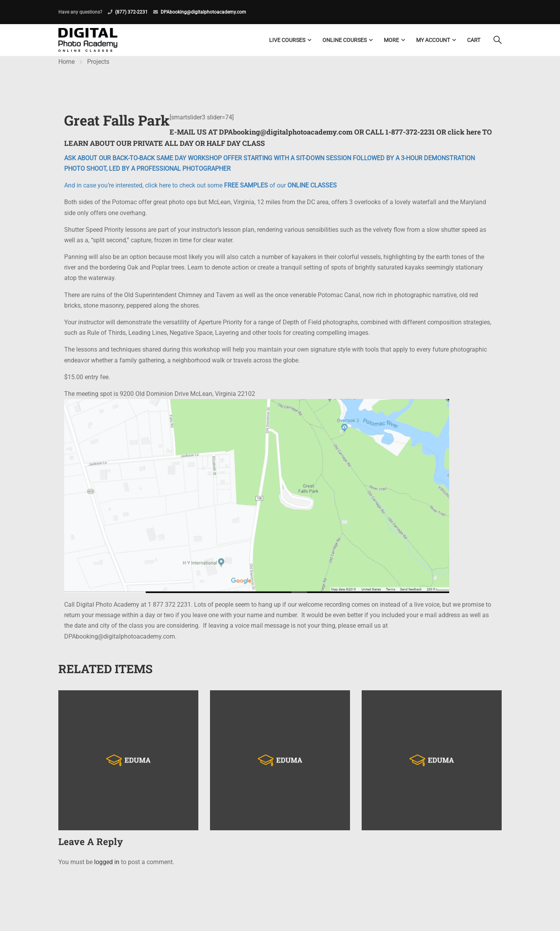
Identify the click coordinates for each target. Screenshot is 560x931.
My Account (433, 40)
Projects (98, 66)
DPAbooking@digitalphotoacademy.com (203, 12)
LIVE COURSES (287, 40)
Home (66, 66)
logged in (107, 867)
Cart (474, 40)
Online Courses (345, 40)
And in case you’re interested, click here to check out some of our (200, 190)
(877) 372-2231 (131, 12)
